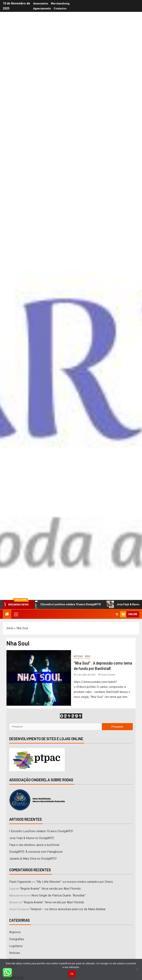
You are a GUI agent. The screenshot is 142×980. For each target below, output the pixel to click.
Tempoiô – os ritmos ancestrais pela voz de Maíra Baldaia (68, 909)
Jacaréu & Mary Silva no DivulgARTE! (33, 859)
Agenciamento (42, 9)
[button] (16, 614)
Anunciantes (41, 4)
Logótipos (16, 946)
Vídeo (88, 656)
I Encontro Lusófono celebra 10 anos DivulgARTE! (67, 604)
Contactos (60, 9)
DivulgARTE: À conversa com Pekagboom (36, 852)
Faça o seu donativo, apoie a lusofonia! (34, 845)
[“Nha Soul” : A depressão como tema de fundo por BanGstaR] (39, 678)
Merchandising (60, 4)
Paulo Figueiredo (20, 882)
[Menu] (16, 614)
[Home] (7, 614)
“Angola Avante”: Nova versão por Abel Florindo (50, 889)
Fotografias (17, 939)
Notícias (78, 656)
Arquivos (15, 932)
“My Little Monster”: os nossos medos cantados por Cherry (75, 882)
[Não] (137, 969)
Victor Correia (108, 675)
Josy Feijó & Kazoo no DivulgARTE (32, 838)
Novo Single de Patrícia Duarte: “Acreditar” (59, 895)
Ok (72, 974)
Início (10, 628)
